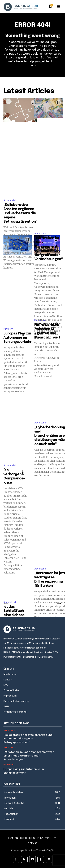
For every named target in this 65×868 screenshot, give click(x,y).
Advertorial (10, 200)
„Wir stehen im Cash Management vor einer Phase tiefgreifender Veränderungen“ (29, 756)
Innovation (40, 320)
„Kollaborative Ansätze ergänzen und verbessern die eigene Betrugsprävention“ (20, 213)
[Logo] (32, 629)
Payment (8, 329)
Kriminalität (10, 602)
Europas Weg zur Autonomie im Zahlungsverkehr (18, 338)
